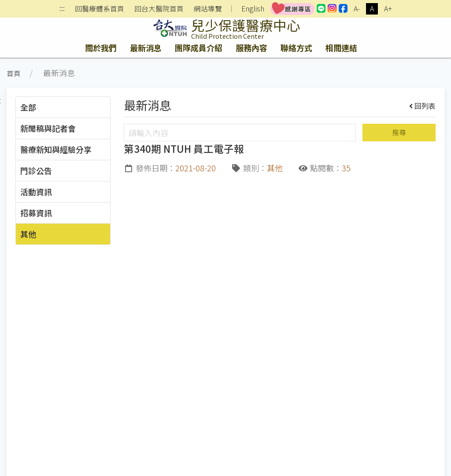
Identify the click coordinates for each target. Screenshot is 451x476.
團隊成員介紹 (199, 48)
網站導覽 (208, 9)
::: (62, 9)
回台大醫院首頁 (159, 9)
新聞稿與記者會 (48, 128)
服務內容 (251, 48)
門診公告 (36, 170)
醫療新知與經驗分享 (56, 149)
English (253, 9)
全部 (28, 107)
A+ (388, 9)
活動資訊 (36, 192)
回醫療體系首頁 (100, 9)
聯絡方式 (296, 48)
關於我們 (101, 48)
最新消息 (146, 48)
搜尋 (399, 132)
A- (357, 9)
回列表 (423, 106)
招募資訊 (36, 213)
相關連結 (341, 48)
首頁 (14, 73)
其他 (28, 234)
